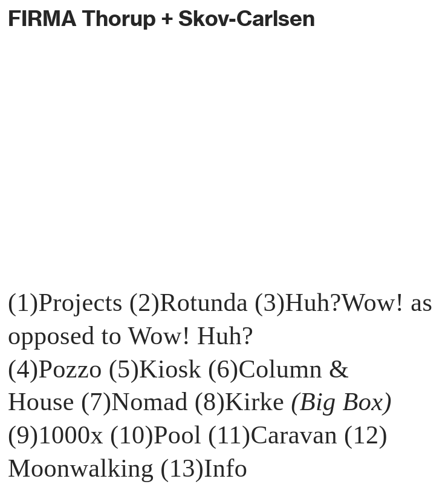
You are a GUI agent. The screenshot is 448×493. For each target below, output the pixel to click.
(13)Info (204, 468)
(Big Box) (341, 401)
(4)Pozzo (55, 369)
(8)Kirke (243, 401)
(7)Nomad (135, 401)
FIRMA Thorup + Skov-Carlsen (161, 18)
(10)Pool (156, 435)
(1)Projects (65, 302)
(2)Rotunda (189, 302)
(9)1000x (56, 435)
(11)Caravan (273, 435)
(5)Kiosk (158, 369)
